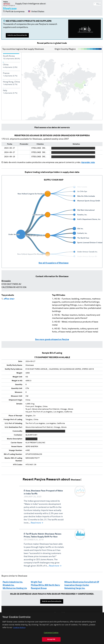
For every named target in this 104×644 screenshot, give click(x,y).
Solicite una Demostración (17, 35)
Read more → (37, 523)
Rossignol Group (39, 588)
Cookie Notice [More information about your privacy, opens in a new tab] (19, 628)
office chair (9, 299)
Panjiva (9, 4)
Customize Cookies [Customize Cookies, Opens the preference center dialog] (51, 633)
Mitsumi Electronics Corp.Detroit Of (82, 582)
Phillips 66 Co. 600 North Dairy (45, 585)
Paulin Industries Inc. (13, 582)
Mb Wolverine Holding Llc (15, 588)
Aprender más (88, 162)
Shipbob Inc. (9, 585)
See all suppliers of (54, 263)
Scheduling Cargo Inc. (75, 588)
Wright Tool (36, 582)
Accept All (51, 639)
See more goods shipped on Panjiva (52, 340)
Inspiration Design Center (77, 585)
